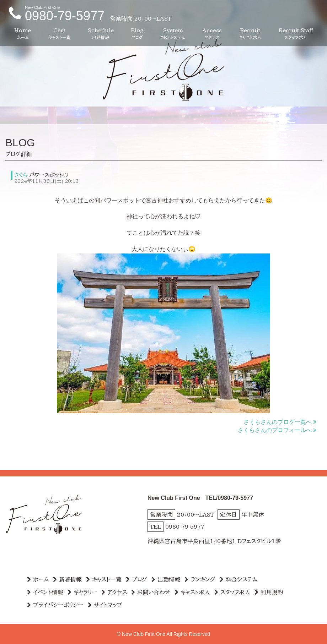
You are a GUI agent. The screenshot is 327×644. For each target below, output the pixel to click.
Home (23, 34)
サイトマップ (105, 605)
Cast (60, 34)
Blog (137, 34)
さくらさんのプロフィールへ (277, 430)
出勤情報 (166, 579)
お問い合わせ (151, 592)
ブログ (136, 579)
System (173, 34)
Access (212, 34)
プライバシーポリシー (55, 605)
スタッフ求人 (232, 592)
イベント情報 (45, 592)
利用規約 (269, 592)
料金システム (238, 579)
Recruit (250, 34)
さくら (21, 175)
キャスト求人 (192, 592)
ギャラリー (82, 592)
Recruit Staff (296, 34)
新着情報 (67, 579)
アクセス (114, 592)
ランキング (200, 579)
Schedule (101, 34)
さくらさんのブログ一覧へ (280, 422)
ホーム (38, 579)
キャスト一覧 (104, 579)
